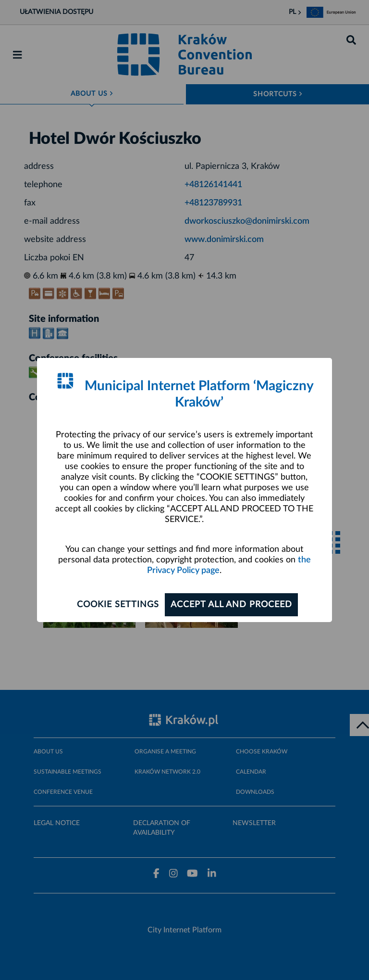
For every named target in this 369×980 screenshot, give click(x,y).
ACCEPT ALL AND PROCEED (231, 605)
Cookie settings (118, 605)
